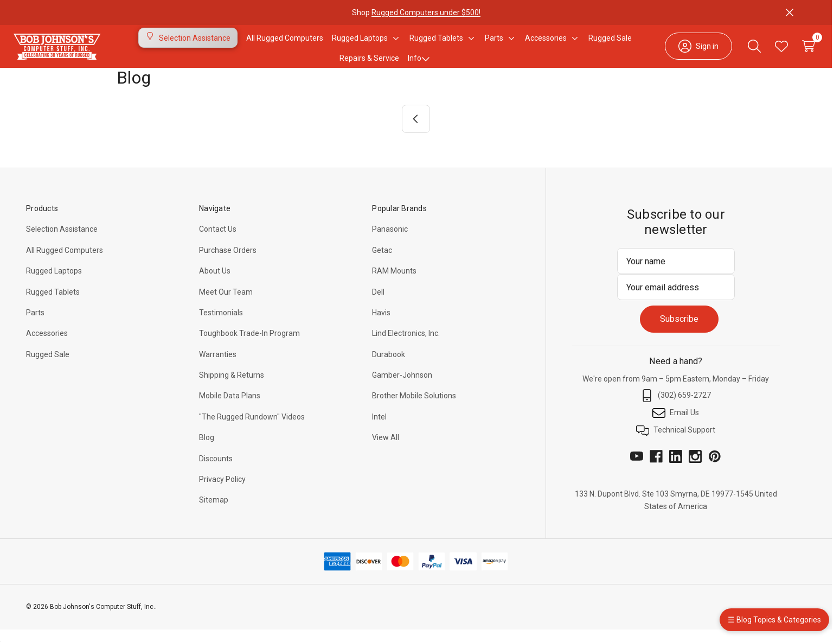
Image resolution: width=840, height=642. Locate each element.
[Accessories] (546, 44)
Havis (381, 325)
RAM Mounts (394, 283)
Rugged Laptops (54, 283)
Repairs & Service (369, 65)
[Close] (790, 12)
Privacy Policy (222, 492)
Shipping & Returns (232, 387)
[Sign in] (682, 52)
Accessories (47, 346)
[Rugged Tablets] (436, 44)
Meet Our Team (226, 304)
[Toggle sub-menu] (394, 44)
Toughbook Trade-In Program (249, 346)
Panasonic (390, 241)
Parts (35, 325)
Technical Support (676, 443)
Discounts (216, 471)
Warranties (218, 367)
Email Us (676, 425)
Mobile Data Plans (230, 408)
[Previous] (416, 131)
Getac (382, 263)
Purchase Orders (228, 263)
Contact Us (218, 241)
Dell (378, 304)
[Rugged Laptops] (360, 44)
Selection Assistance (62, 241)
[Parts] (494, 44)
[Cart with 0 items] (792, 52)
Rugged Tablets (53, 304)
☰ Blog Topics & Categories (774, 620)
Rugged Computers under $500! (426, 12)
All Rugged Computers (65, 263)
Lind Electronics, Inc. (406, 346)
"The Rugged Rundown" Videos (252, 429)
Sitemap (214, 512)
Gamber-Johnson (402, 387)
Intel (379, 429)
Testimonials (221, 325)
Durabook (389, 367)
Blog (207, 450)
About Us (215, 283)
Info (419, 65)
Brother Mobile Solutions (414, 408)
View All (386, 450)
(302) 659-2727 (676, 408)
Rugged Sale (48, 367)
